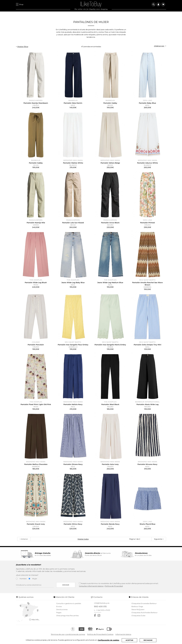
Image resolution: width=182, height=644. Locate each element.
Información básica (123, 634)
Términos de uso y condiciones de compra (68, 634)
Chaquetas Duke (138, 616)
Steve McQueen (138, 609)
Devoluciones (62, 609)
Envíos (59, 606)
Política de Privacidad (114, 586)
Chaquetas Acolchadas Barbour (144, 612)
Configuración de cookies (109, 640)
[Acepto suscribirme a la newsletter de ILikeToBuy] (80, 583)
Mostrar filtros (23, 47)
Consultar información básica (91, 586)
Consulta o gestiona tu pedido (69, 603)
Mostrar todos (83, 539)
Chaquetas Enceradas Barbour (144, 603)
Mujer (35, 579)
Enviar (66, 585)
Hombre (23, 579)
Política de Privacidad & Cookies (100, 634)
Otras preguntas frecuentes (67, 616)
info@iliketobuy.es (102, 603)
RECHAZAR (149, 640)
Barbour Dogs (137, 606)
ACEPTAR (130, 640)
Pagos (59, 612)
